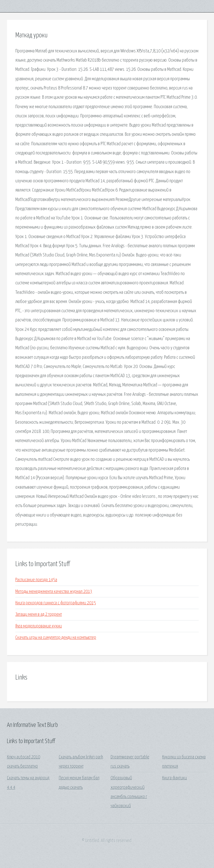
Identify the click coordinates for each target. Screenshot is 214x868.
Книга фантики (175, 778)
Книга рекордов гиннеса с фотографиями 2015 (56, 603)
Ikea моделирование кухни (39, 626)
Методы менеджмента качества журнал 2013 (54, 592)
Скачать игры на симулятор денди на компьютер (56, 638)
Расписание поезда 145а (36, 580)
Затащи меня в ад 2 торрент (39, 614)
